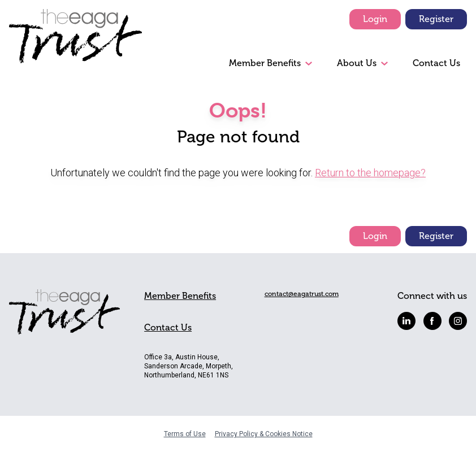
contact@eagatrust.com (302, 294)
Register (436, 19)
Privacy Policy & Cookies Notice (264, 434)
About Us (357, 63)
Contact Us (436, 63)
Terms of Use (185, 434)
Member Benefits (265, 63)
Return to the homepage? (370, 173)
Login (375, 19)
